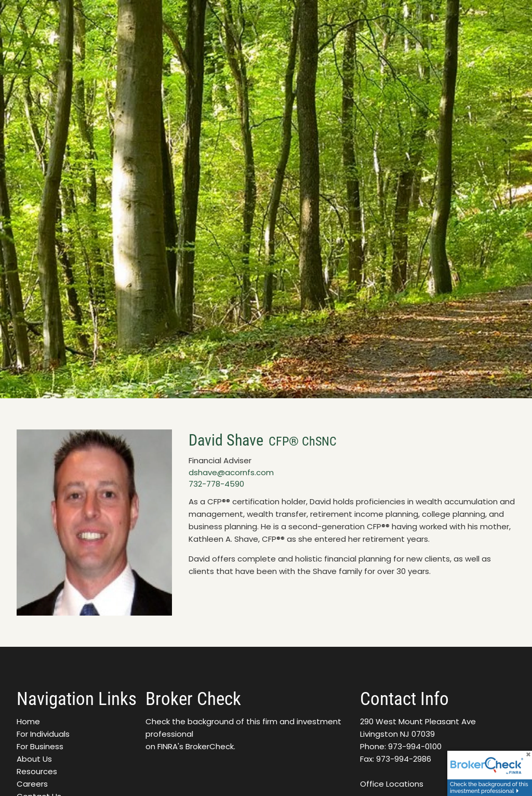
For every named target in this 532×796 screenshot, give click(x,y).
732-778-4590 (216, 484)
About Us (34, 759)
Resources (37, 771)
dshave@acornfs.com (231, 472)
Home (28, 721)
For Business (40, 746)
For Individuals (43, 734)
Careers (32, 784)
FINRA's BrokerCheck (196, 746)
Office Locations (392, 784)
